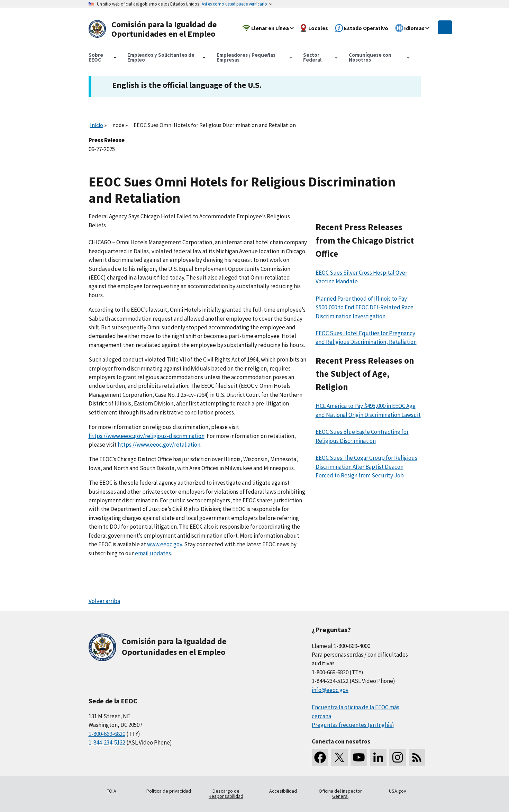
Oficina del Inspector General (340, 794)
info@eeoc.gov (330, 690)
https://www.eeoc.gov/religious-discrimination (147, 436)
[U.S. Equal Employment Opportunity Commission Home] (155, 29)
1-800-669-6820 (107, 734)
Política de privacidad (169, 791)
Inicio (97, 125)
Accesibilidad (283, 791)
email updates (153, 553)
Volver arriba (104, 601)
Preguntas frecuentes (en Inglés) (353, 725)
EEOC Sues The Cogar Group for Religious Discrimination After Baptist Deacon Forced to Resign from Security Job (366, 467)
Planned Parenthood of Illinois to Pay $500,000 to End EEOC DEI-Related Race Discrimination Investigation (365, 307)
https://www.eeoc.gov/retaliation (159, 445)
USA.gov (398, 791)
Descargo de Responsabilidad (226, 794)
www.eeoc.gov (165, 544)
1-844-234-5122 (107, 742)
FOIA (111, 791)
